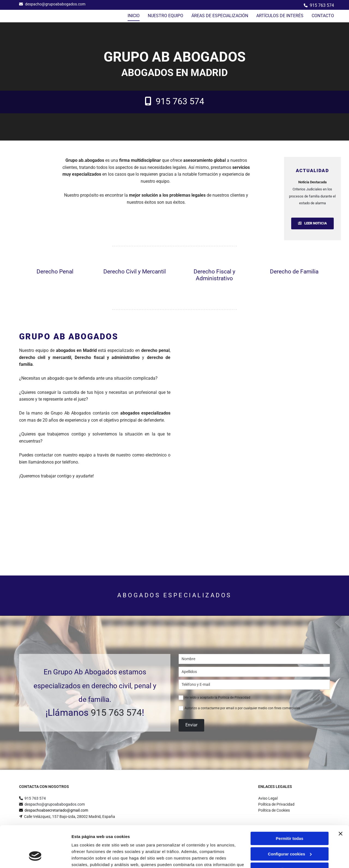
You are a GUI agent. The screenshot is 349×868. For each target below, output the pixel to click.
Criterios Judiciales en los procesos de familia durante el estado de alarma (312, 196)
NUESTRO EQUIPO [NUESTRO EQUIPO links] (166, 16)
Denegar (290, 834)
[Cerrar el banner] (341, 798)
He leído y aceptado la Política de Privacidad (217, 698)
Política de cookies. (111, 842)
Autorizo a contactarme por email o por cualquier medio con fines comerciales (242, 708)
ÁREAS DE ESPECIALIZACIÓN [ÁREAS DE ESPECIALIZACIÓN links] (220, 16)
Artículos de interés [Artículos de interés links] (280, 16)
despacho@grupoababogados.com (55, 4)
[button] (312, 223)
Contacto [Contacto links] (323, 16)
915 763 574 (322, 5)
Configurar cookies (290, 818)
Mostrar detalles (87, 857)
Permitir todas (290, 803)
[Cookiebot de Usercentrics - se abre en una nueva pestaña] (35, 857)
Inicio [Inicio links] (134, 16)
